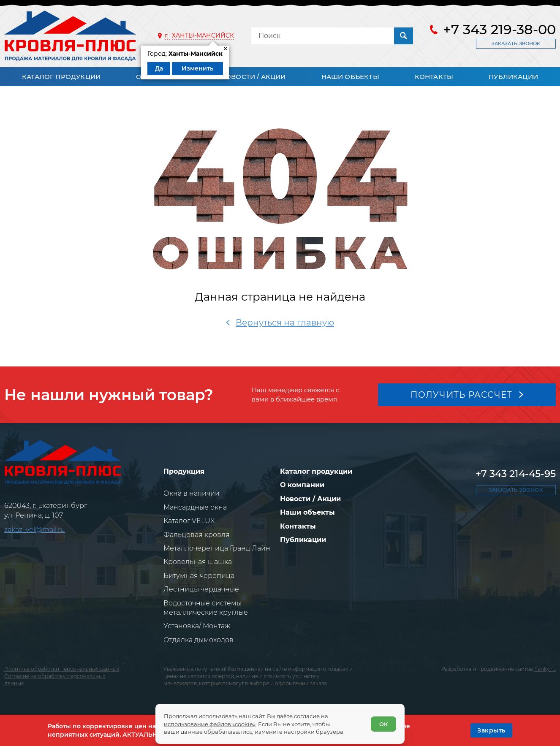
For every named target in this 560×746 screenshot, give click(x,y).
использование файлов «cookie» (210, 724)
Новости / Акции (253, 77)
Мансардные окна (195, 507)
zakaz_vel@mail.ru (35, 530)
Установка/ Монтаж (197, 626)
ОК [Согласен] (383, 724)
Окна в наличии (192, 493)
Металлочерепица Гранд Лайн (217, 548)
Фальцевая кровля (197, 535)
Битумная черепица (199, 576)
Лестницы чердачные (201, 589)
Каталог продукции (61, 77)
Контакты (434, 77)
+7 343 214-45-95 (516, 474)
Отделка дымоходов (198, 640)
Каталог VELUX (189, 521)
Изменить (197, 68)
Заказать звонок (516, 43)
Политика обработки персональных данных (62, 669)
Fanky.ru (545, 669)
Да (159, 68)
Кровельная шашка (198, 562)
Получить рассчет (462, 395)
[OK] (491, 730)
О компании (302, 485)
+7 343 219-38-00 (499, 30)
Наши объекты (350, 77)
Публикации (513, 77)
